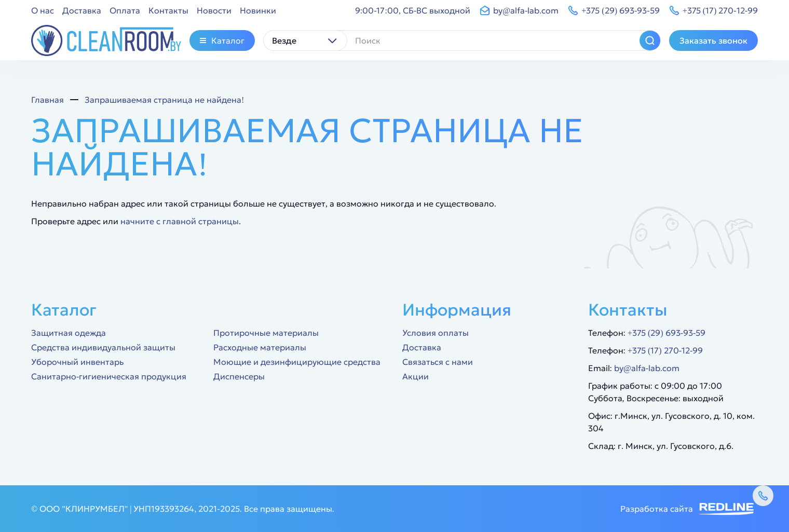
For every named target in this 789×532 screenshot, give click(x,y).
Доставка (82, 10)
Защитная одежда (69, 333)
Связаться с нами (438, 362)
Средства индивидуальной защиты (103, 347)
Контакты (168, 10)
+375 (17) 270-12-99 (665, 350)
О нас (43, 10)
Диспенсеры (239, 376)
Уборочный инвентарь (77, 362)
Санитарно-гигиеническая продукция (109, 376)
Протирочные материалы (266, 333)
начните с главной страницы (180, 221)
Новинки (258, 10)
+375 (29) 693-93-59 (666, 333)
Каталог (222, 40)
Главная (47, 100)
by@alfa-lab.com (647, 368)
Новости (214, 10)
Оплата (125, 10)
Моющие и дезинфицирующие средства (297, 362)
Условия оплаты (436, 333)
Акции (416, 376)
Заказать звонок (713, 40)
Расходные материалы (260, 347)
